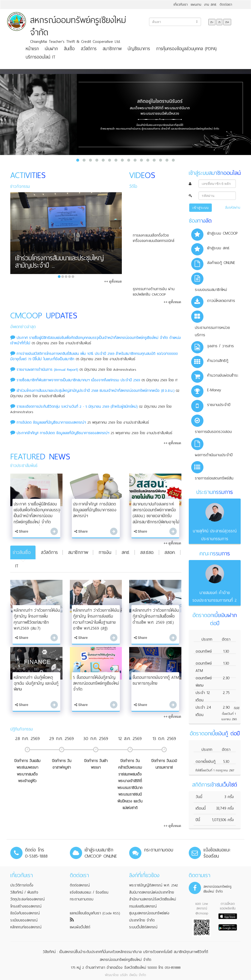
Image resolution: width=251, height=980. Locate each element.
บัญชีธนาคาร (139, 49)
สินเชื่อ (69, 49)
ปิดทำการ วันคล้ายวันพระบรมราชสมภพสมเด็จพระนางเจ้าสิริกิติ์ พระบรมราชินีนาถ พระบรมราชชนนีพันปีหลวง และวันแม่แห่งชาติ (130, 784)
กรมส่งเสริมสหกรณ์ (143, 906)
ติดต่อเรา (226, 5)
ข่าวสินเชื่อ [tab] (22, 552)
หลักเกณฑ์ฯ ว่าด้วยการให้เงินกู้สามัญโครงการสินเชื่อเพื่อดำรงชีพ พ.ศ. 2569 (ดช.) (156, 616)
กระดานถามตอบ (82, 899)
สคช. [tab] (126, 552)
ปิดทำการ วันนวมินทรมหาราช (164, 764)
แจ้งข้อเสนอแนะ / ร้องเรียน (89, 892)
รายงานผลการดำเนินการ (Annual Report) (47, 370)
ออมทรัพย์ (204, 651)
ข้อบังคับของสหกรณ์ (25, 913)
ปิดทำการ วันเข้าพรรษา (96, 764)
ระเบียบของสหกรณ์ (24, 920)
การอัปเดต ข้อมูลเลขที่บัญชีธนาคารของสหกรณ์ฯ (51, 422)
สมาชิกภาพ (112, 49)
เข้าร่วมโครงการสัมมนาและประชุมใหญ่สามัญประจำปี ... (59, 263)
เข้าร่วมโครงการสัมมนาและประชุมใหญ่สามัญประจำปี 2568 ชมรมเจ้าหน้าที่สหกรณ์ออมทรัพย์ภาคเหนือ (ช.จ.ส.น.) (95, 391)
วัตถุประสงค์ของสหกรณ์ (27, 899)
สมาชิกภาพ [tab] (78, 552)
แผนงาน (196, 5)
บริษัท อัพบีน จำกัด (133, 975)
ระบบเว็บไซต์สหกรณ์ (143, 927)
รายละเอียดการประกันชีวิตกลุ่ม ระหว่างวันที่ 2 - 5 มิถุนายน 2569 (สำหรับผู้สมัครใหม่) (77, 406)
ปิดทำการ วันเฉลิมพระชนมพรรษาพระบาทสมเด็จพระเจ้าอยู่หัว (27, 771)
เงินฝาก (51, 49)
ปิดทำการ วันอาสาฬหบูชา (62, 764)
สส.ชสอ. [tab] (147, 552)
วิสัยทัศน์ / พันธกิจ (24, 892)
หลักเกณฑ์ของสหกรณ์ (26, 927)
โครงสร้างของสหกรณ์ (26, 906)
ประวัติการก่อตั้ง (22, 885)
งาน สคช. (210, 5)
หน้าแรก (32, 49)
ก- (212, 22)
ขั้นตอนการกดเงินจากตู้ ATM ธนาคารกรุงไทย (156, 680)
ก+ (227, 22)
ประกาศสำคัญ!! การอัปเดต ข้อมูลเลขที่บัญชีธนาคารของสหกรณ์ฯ (64, 433)
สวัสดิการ (89, 49)
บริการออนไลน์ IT (41, 57)
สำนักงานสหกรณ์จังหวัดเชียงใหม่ (153, 899)
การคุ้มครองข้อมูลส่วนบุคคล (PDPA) (186, 49)
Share (22, 531)
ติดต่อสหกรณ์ (80, 885)
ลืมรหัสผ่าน (233, 208)
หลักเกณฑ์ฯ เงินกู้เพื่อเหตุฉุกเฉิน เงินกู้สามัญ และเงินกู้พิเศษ (36, 683)
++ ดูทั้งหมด (113, 281)
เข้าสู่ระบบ (201, 208)
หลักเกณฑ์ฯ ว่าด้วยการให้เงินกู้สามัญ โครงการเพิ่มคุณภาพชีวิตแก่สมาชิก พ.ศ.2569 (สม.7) (37, 619)
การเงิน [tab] (105, 552)
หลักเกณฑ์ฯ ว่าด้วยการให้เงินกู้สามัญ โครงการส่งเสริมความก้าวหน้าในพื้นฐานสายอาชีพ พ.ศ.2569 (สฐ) (96, 619)
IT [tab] (17, 566)
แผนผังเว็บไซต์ (80, 927)
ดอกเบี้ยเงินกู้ (206, 761)
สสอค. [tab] (170, 552)
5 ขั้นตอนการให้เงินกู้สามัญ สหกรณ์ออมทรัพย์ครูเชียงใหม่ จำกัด (96, 683)
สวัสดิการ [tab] (49, 552)
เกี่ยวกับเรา (181, 5)
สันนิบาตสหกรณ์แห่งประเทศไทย (152, 892)
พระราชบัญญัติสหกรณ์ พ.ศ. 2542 (154, 885)
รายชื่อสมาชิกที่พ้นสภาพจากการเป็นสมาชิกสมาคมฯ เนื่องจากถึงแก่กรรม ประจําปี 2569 (78, 380)
